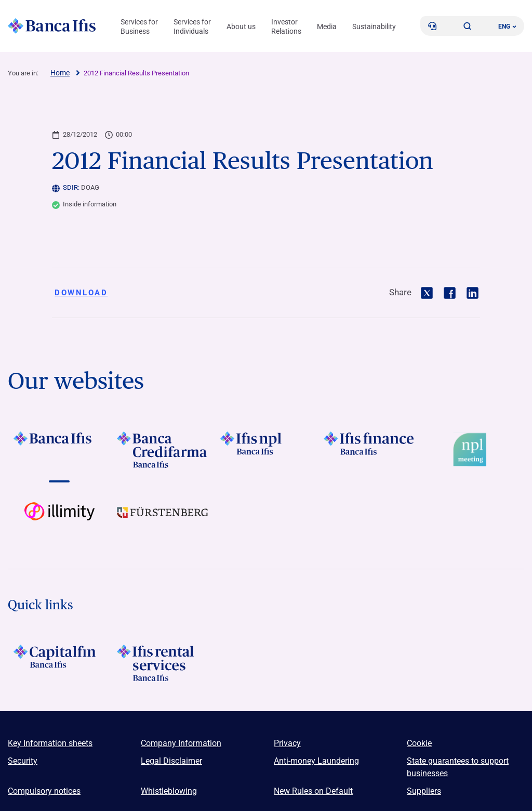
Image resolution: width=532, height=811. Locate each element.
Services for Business (139, 27)
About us (241, 27)
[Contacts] (432, 26)
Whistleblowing (169, 791)
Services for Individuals (192, 27)
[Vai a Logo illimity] (59, 520)
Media (327, 27)
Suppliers (424, 791)
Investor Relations (286, 27)
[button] (468, 26)
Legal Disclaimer (171, 761)
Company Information (181, 743)
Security (23, 761)
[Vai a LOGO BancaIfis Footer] (59, 450)
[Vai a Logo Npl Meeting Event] (473, 450)
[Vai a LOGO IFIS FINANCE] (369, 450)
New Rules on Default (313, 791)
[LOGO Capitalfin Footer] (59, 663)
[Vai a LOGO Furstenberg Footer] (163, 520)
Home (60, 73)
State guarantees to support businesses (458, 767)
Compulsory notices (44, 791)
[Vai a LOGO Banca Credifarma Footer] (163, 450)
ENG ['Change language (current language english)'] (507, 27)
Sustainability (374, 27)
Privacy (287, 743)
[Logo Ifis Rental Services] (163, 663)
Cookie (419, 743)
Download (81, 293)
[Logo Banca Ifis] (52, 26)
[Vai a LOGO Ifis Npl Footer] (266, 450)
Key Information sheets (50, 743)
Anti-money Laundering (316, 761)
